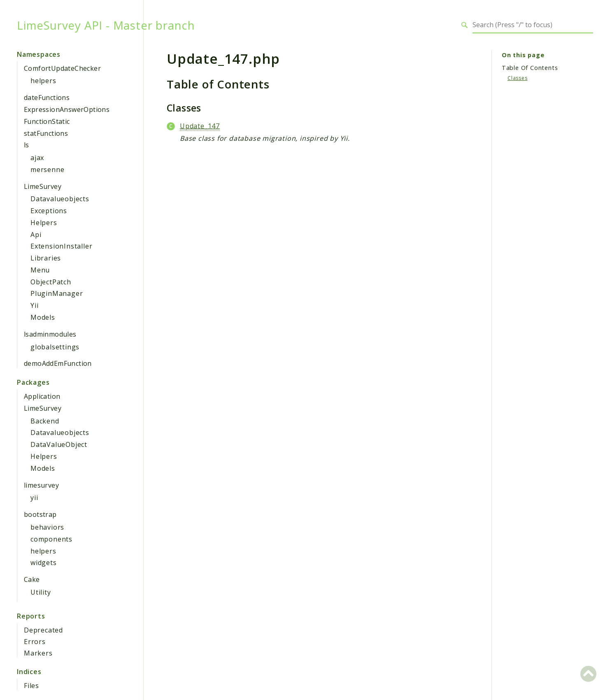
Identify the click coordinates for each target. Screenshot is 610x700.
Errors (35, 642)
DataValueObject (59, 444)
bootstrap (40, 514)
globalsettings (55, 347)
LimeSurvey (43, 186)
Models (43, 317)
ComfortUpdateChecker (62, 68)
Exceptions (49, 211)
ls (27, 145)
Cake (32, 579)
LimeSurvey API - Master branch (106, 25)
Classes (518, 78)
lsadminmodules (50, 334)
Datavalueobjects (60, 199)
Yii (34, 305)
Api (36, 235)
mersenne (47, 170)
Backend (45, 421)
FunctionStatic (47, 121)
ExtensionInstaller (61, 246)
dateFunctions (47, 98)
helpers (43, 81)
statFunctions (46, 133)
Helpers (44, 223)
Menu (40, 270)
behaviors (47, 527)
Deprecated (43, 630)
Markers (38, 653)
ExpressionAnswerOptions (67, 109)
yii (34, 498)
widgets (44, 563)
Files (31, 686)
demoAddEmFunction (58, 363)
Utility (41, 592)
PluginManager (57, 293)
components (51, 539)
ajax (37, 158)
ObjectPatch (51, 282)
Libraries (46, 258)
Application (42, 396)
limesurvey (41, 485)
